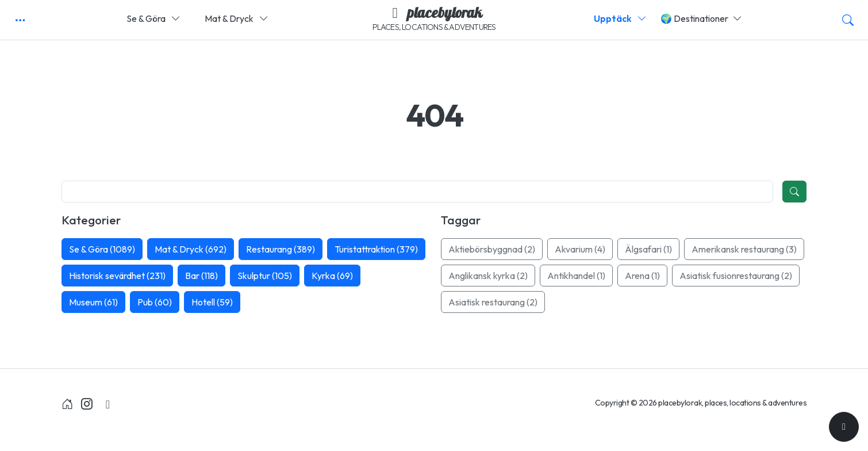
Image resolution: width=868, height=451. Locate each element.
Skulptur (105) (265, 276)
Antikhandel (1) (576, 276)
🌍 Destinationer (701, 18)
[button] (20, 20)
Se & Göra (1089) (102, 249)
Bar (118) (201, 276)
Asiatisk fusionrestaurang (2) (736, 276)
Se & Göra (153, 18)
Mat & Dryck (237, 18)
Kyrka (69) (332, 276)
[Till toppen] (844, 427)
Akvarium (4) (580, 249)
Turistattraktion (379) (376, 249)
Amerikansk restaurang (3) (744, 249)
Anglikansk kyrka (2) (488, 276)
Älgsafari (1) (648, 249)
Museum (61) (93, 302)
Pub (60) (155, 302)
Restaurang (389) (281, 249)
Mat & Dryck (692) (191, 249)
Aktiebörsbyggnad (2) (492, 249)
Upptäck (620, 18)
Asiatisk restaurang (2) (493, 302)
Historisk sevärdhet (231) (117, 276)
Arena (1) (642, 276)
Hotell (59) (212, 302)
